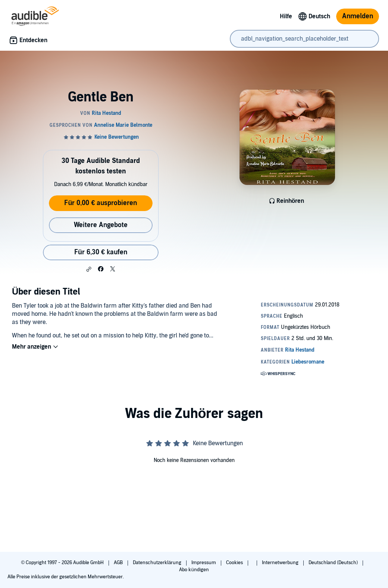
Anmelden (358, 16)
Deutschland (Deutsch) (334, 563)
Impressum (204, 563)
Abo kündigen (194, 570)
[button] (89, 269)
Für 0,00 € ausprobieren (101, 203)
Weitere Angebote (101, 225)
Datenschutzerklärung (158, 563)
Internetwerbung (281, 563)
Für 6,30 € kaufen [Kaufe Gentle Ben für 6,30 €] (101, 252)
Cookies (235, 563)
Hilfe (286, 16)
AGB (119, 563)
